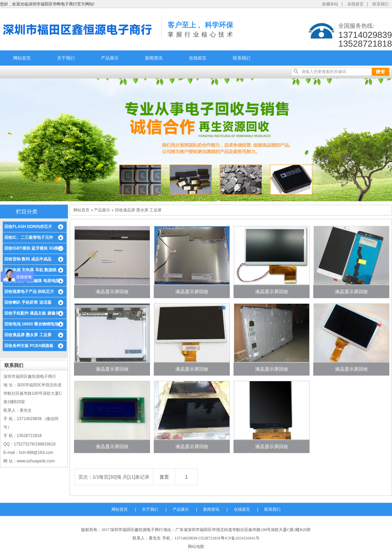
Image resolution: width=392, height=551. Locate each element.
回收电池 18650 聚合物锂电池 (31, 324)
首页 (164, 477)
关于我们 (66, 58)
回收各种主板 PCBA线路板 (29, 346)
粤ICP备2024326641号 (240, 538)
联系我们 (381, 4)
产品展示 (110, 58)
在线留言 (356, 4)
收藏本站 (330, 4)
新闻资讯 (154, 58)
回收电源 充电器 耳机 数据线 (30, 270)
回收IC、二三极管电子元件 (29, 237)
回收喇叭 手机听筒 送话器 (28, 302)
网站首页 (22, 58)
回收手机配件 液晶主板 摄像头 (32, 313)
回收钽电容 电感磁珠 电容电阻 (32, 281)
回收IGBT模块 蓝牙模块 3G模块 (33, 248)
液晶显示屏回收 (112, 292)
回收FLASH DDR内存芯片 (28, 227)
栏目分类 (27, 212)
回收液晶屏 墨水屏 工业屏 (28, 335)
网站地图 (196, 547)
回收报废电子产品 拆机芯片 (29, 292)
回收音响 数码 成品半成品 (28, 259)
